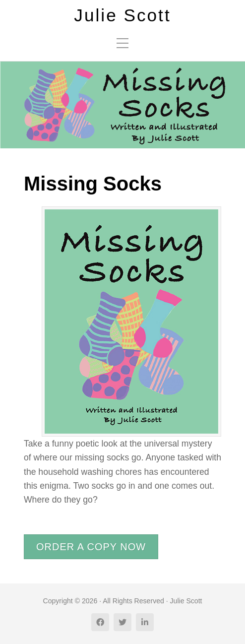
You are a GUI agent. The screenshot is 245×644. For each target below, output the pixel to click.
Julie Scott (122, 15)
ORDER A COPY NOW (91, 547)
